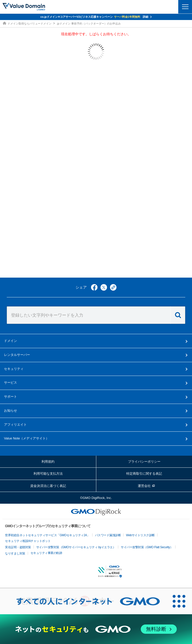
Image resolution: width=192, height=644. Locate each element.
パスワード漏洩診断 (108, 535)
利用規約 (48, 462)
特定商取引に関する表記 (144, 474)
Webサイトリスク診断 (140, 535)
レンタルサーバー (17, 355)
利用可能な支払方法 (48, 474)
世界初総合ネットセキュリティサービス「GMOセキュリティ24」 (47, 535)
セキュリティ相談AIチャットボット (28, 541)
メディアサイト (26, 438)
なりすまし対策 (15, 553)
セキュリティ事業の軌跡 (46, 553)
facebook (94, 287)
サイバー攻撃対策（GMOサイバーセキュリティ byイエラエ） (76, 547)
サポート (10, 397)
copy (113, 287)
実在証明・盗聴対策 (18, 547)
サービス (10, 383)
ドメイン (10, 341)
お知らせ (10, 411)
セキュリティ (14, 369)
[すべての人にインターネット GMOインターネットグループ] (83, 601)
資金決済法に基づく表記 (48, 486)
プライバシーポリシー (144, 462)
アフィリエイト (15, 425)
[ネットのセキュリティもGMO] (96, 629)
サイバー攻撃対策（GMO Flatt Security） (147, 547)
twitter (104, 287)
